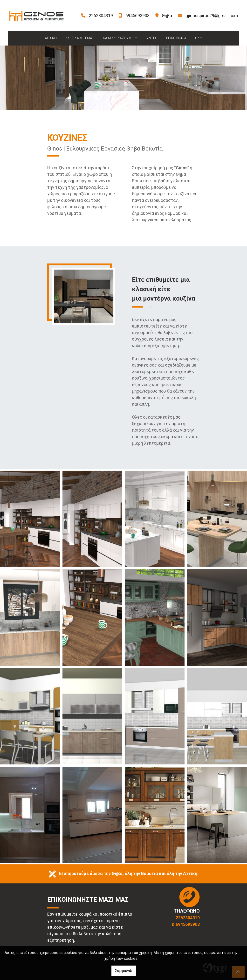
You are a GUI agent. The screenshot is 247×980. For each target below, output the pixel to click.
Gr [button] (197, 38)
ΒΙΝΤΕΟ (152, 38)
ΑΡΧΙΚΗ (51, 38)
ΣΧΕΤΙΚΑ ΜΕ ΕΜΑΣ (80, 38)
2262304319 (101, 16)
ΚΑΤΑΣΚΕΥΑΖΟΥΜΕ (119, 38)
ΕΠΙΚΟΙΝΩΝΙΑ (176, 38)
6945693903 (137, 16)
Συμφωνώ (124, 971)
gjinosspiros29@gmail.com (212, 16)
